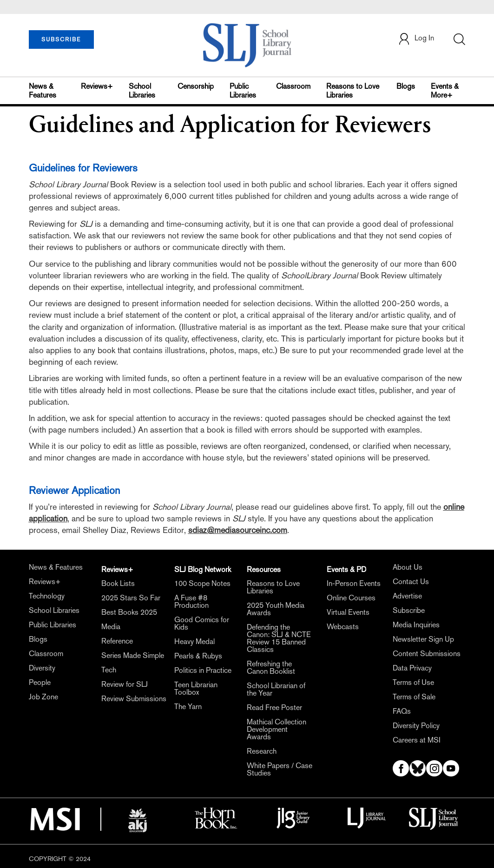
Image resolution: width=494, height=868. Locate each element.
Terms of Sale (414, 697)
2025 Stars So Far (131, 598)
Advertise (407, 596)
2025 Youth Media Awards (276, 609)
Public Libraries (243, 91)
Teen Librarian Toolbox (196, 688)
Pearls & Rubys (198, 656)
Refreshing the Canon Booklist (271, 667)
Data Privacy (412, 668)
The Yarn (188, 707)
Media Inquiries (416, 625)
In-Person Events (354, 583)
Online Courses (351, 598)
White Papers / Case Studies (280, 769)
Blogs (406, 86)
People (40, 682)
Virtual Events (348, 612)
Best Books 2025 (129, 612)
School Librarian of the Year (276, 689)
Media (111, 627)
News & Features (43, 91)
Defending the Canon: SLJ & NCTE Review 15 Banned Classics (279, 638)
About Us (408, 567)
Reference (117, 641)
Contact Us (411, 582)
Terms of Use (413, 682)
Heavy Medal (194, 641)
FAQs (402, 711)
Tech (109, 670)
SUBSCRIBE (61, 39)
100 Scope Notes (202, 583)
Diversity (42, 668)
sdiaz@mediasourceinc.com (238, 530)
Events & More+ (445, 91)
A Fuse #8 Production (191, 602)
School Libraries (142, 91)
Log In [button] (416, 39)
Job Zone (43, 697)
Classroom (293, 86)
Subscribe (409, 610)
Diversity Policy (416, 726)
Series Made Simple (133, 655)
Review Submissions (134, 699)
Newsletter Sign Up (423, 639)
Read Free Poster (274, 707)
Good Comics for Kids (202, 623)
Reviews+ (97, 86)
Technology (47, 596)
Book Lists (118, 583)
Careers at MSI (417, 740)
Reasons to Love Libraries (353, 91)
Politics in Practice (203, 670)
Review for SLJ (125, 684)
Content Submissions (427, 654)
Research (262, 751)
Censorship (196, 86)
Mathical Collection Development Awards (277, 729)
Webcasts (343, 627)
